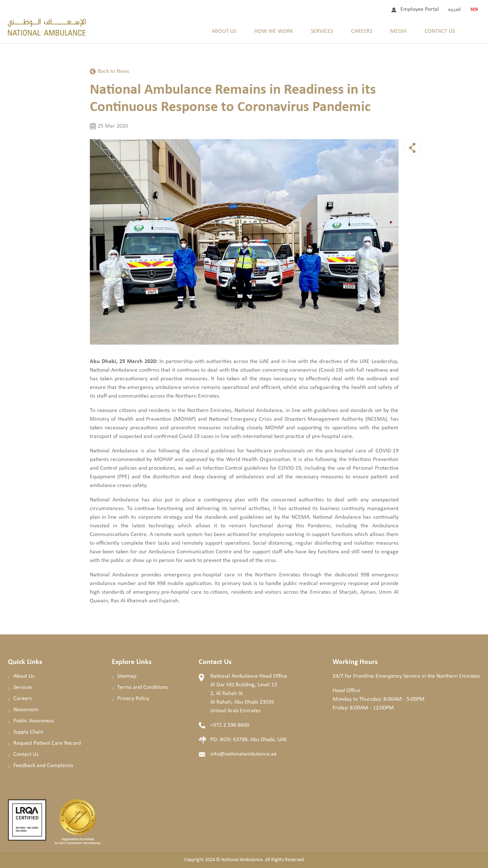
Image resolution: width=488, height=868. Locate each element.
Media (398, 31)
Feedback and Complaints (43, 766)
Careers (362, 31)
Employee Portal (420, 9)
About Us (224, 31)
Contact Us (440, 31)
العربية (454, 9)
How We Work (274, 31)
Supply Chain (28, 732)
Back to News (113, 71)
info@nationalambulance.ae (243, 754)
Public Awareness (34, 721)
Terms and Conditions (142, 687)
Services (322, 31)
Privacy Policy (133, 699)
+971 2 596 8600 (230, 725)
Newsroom (26, 710)
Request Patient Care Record (47, 743)
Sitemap (127, 676)
